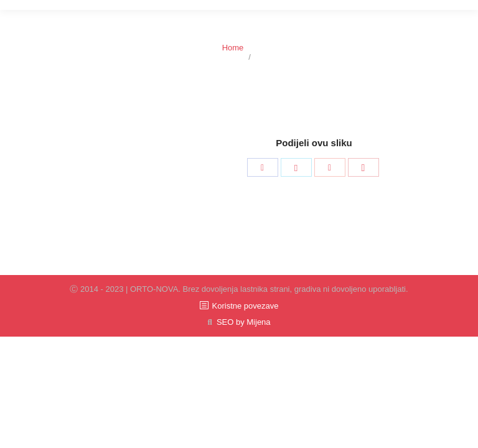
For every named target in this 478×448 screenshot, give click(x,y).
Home (233, 48)
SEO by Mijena (244, 322)
